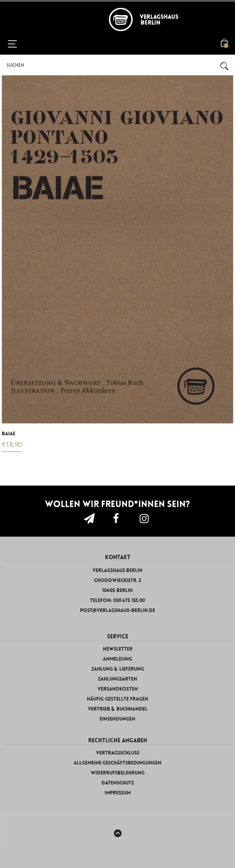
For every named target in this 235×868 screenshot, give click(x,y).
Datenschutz (118, 783)
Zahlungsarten (117, 679)
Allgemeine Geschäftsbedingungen (118, 763)
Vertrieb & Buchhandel (118, 709)
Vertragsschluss (118, 753)
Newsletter (118, 649)
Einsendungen (117, 719)
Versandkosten (118, 689)
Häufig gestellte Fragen (117, 699)
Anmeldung (117, 659)
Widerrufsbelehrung (118, 773)
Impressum (118, 793)
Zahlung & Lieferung (118, 669)
